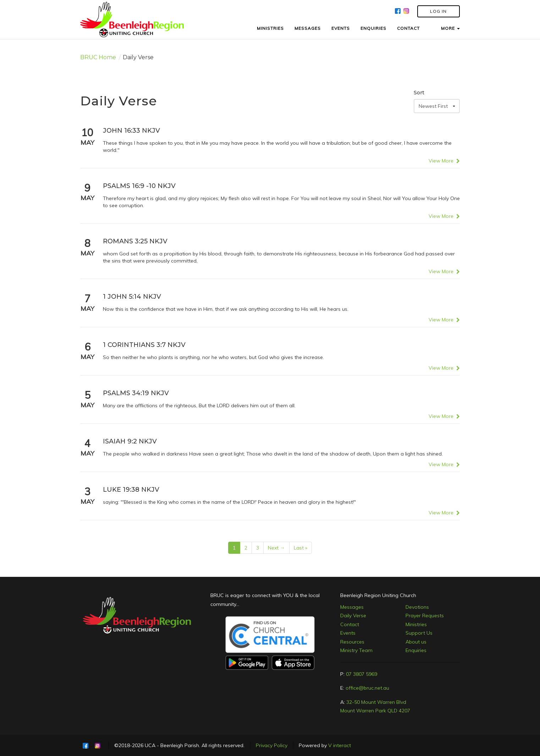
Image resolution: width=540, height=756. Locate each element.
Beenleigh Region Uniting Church (378, 595)
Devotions (417, 607)
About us (416, 642)
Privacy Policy (272, 745)
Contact (350, 624)
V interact (340, 745)
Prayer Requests (425, 616)
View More (444, 161)
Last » (301, 548)
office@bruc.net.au (367, 688)
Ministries (416, 624)
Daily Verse (353, 616)
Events (348, 633)
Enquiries (416, 650)
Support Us (419, 633)
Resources (352, 642)
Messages (352, 607)
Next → (276, 548)
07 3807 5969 (362, 674)
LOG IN (438, 11)
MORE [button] (450, 28)
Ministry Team (356, 650)
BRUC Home (98, 57)
